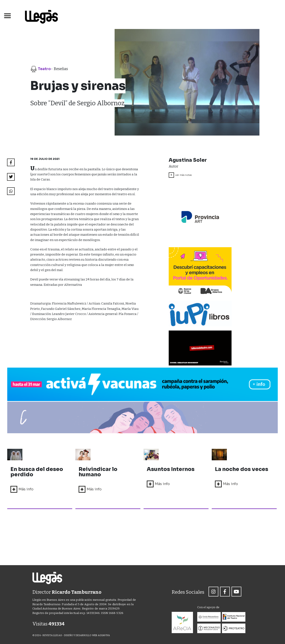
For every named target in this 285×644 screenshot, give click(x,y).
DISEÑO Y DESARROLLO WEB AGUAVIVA (87, 636)
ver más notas (180, 175)
